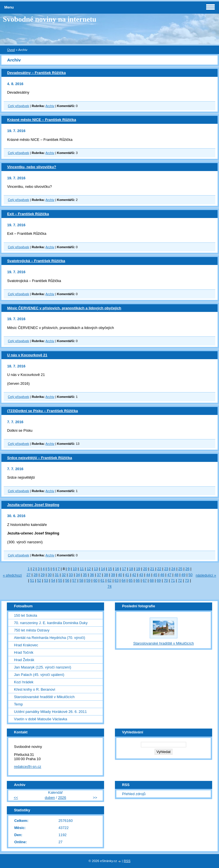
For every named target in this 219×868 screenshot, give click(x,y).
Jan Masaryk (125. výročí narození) (43, 667)
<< (16, 798)
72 (180, 580)
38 (106, 575)
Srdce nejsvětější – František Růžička (40, 458)
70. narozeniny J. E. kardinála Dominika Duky (51, 623)
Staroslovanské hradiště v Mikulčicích (44, 697)
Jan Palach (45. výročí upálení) (39, 675)
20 (145, 569)
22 (159, 569)
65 (131, 580)
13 (96, 569)
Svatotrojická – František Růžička (36, 261)
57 (74, 580)
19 (138, 569)
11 (82, 569)
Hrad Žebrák (24, 660)
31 (57, 575)
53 (46, 580)
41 (127, 575)
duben (50, 798)
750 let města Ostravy (32, 630)
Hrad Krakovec (26, 645)
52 (39, 580)
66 (138, 580)
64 (123, 580)
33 (71, 575)
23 (166, 569)
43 (141, 575)
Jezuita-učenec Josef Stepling (33, 505)
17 (124, 569)
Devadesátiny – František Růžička (36, 73)
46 (162, 575)
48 (176, 575)
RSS (127, 861)
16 (117, 569)
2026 (62, 798)
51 (32, 580)
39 (113, 575)
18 (131, 569)
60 (96, 580)
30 (50, 575)
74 (109, 586)
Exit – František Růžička (28, 214)
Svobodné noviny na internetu (50, 19)
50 (190, 575)
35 (85, 575)
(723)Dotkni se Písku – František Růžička (42, 411)
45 (155, 575)
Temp (18, 704)
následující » (206, 575)
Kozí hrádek (24, 682)
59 (88, 580)
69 (159, 580)
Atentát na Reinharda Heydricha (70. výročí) (50, 638)
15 (110, 569)
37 (99, 575)
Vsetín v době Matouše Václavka (40, 719)
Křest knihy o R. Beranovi (35, 689)
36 (92, 575)
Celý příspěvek (19, 106)
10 (75, 569)
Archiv (50, 106)
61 (102, 580)
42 (134, 575)
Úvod (11, 50)
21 (152, 569)
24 (173, 569)
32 (64, 575)
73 (187, 580)
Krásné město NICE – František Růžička (42, 120)
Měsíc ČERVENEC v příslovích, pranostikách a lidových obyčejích (64, 308)
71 (173, 580)
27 (29, 575)
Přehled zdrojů (134, 794)
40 (120, 575)
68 (152, 580)
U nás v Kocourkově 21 (27, 355)
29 (42, 575)
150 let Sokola (26, 615)
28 (36, 575)
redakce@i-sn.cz (28, 767)
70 (166, 580)
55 (60, 580)
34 (78, 575)
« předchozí (12, 575)
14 (103, 569)
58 (81, 580)
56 (67, 580)
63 (117, 580)
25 (180, 569)
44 (148, 575)
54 (53, 580)
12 (89, 569)
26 (187, 569)
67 (145, 580)
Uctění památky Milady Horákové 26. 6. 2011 (50, 712)
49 (183, 575)
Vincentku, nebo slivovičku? (32, 167)
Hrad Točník (24, 652)
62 (109, 580)
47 (169, 575)
